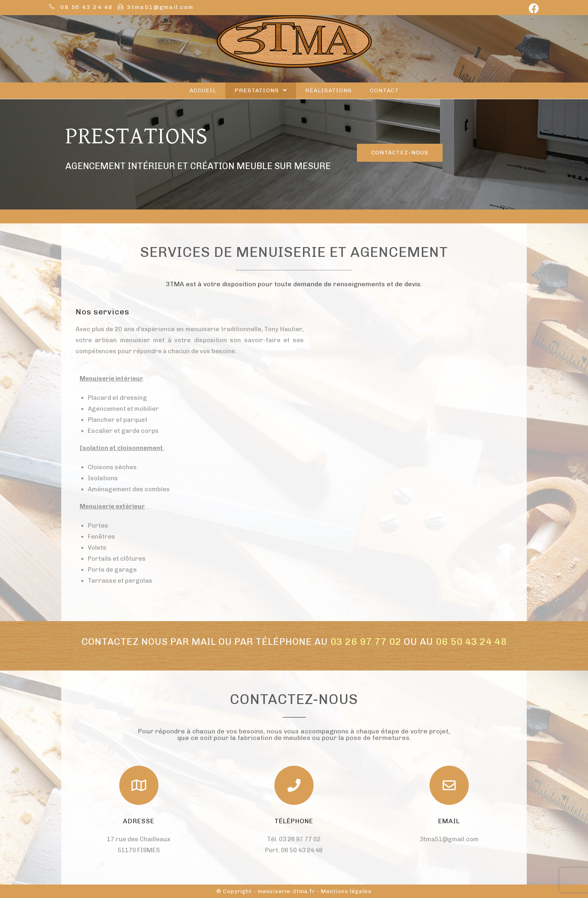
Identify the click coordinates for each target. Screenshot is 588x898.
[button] (400, 153)
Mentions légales (346, 891)
